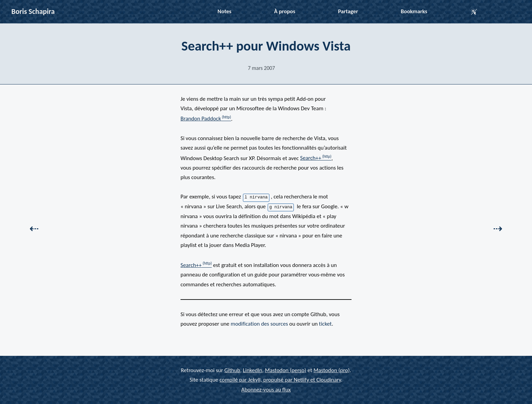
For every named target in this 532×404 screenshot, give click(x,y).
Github (232, 370)
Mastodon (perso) (286, 370)
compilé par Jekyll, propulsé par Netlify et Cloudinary (280, 380)
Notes (224, 11)
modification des (259, 324)
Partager (348, 11)
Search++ (311, 158)
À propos (285, 11)
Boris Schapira (33, 11)
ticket (325, 324)
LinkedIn (253, 370)
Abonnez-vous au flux (266, 389)
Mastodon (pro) (332, 370)
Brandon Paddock (201, 119)
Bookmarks (414, 11)
